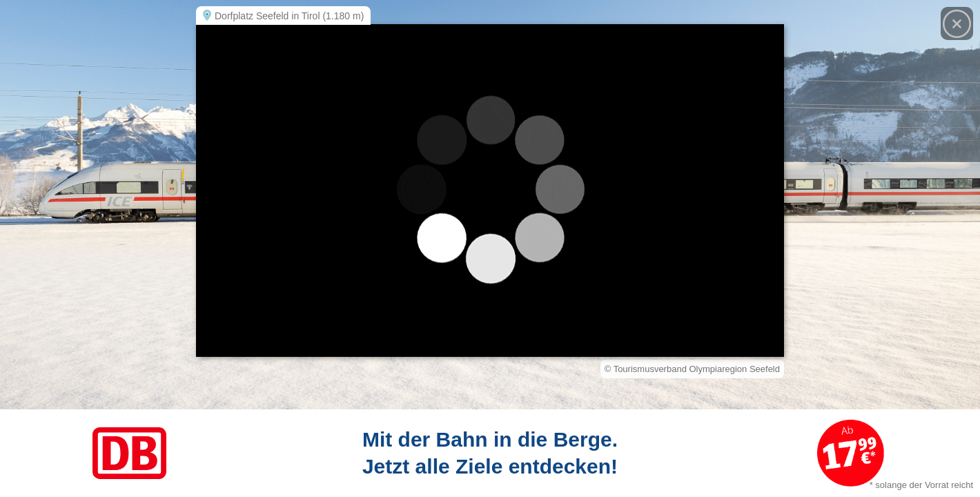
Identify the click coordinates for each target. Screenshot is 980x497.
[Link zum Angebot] (490, 453)
